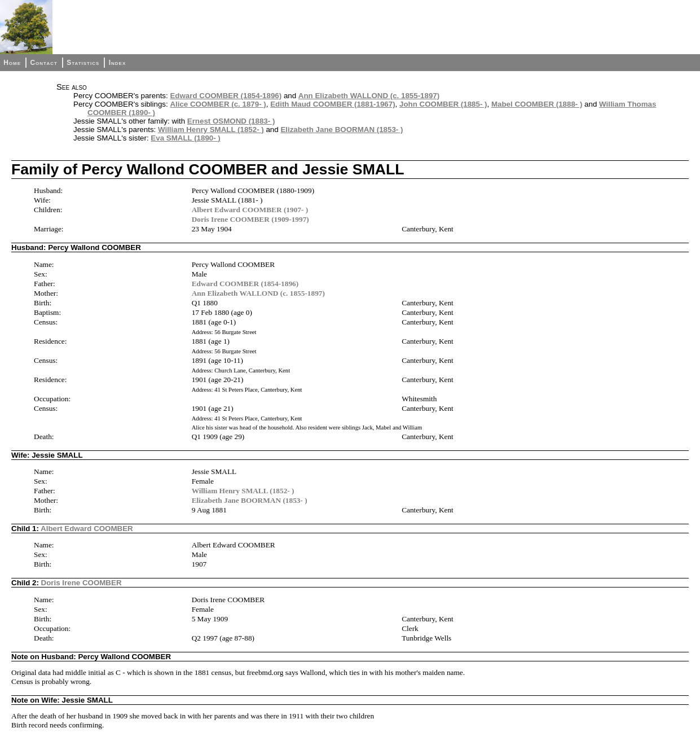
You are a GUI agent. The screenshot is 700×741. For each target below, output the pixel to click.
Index (118, 63)
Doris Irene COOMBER (82, 583)
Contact (43, 63)
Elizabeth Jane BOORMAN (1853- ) (342, 130)
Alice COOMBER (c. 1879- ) (218, 104)
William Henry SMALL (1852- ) (211, 130)
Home (12, 63)
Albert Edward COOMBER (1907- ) (250, 210)
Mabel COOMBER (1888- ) (537, 104)
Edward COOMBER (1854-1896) (226, 96)
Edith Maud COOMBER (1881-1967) (333, 104)
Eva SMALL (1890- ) (185, 138)
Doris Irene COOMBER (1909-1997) (250, 219)
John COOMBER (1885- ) (443, 104)
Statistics (83, 63)
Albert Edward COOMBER (87, 529)
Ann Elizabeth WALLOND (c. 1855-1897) (369, 96)
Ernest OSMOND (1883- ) (231, 121)
